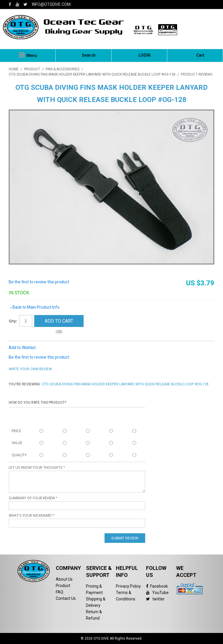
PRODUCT (32, 69)
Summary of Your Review (32, 498)
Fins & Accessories (62, 69)
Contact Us (66, 598)
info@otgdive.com (51, 4)
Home (14, 69)
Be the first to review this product (39, 282)
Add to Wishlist (22, 348)
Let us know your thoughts (36, 467)
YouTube (157, 593)
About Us (64, 579)
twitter (155, 599)
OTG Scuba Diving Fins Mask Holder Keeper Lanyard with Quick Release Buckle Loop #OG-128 (92, 74)
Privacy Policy (128, 586)
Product (63, 586)
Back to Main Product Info (35, 307)
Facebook (157, 586)
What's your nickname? (30, 515)
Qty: (13, 321)
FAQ (60, 592)
